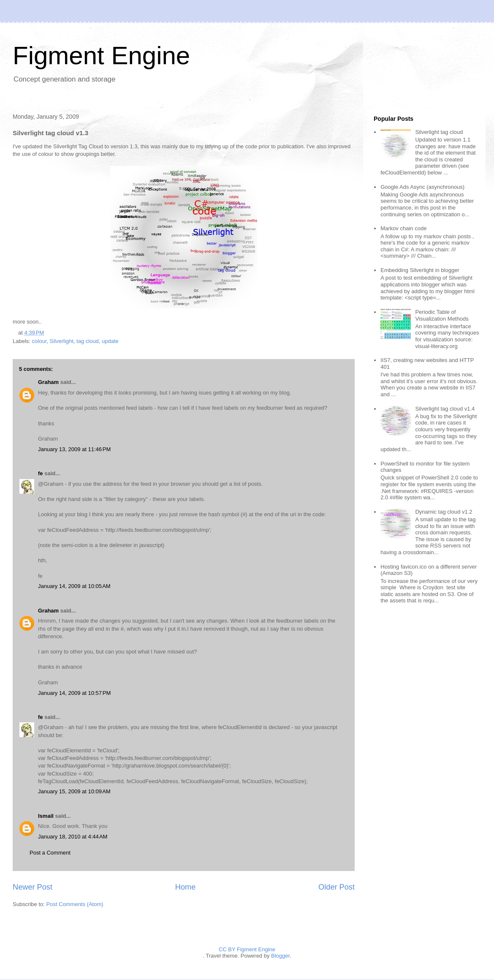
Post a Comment (50, 853)
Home (186, 887)
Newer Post (33, 887)
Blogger (280, 956)
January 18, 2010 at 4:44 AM (73, 837)
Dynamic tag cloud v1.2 (444, 512)
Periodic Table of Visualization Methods (442, 315)
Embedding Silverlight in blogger (420, 270)
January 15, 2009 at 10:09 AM (74, 791)
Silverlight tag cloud (439, 132)
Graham (48, 382)
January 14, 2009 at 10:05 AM (74, 586)
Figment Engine (101, 56)
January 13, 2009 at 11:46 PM (74, 449)
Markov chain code (403, 228)
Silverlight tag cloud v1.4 (445, 409)
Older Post (337, 887)
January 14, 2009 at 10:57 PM (74, 693)
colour (39, 341)
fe (41, 473)
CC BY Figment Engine (247, 949)
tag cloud (88, 341)
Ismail (46, 816)
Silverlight (61, 341)
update (110, 341)
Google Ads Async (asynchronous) (422, 187)
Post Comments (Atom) (75, 904)
